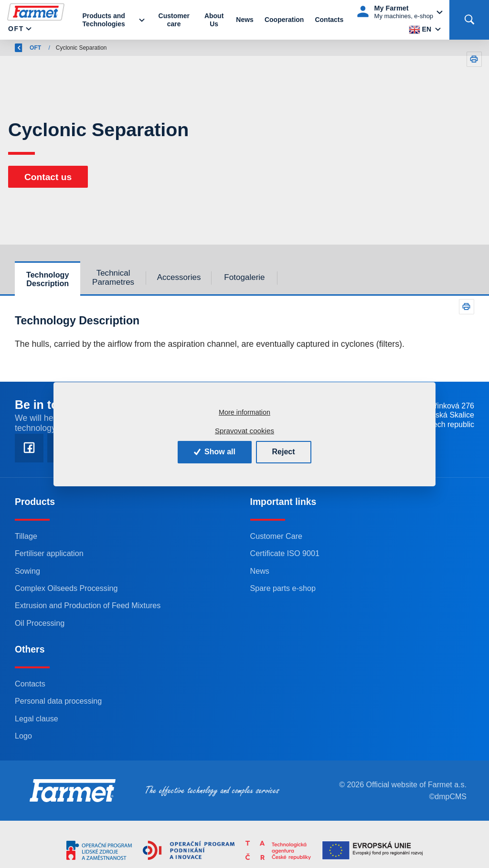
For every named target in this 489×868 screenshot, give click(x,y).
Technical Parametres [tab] (113, 278)
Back (27, 48)
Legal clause (37, 718)
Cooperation (284, 20)
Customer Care (276, 536)
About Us (214, 20)
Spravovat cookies (244, 431)
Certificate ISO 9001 (285, 553)
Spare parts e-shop (283, 588)
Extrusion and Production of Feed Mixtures (88, 605)
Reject (284, 452)
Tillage (26, 536)
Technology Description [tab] (48, 279)
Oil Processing (40, 623)
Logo (23, 736)
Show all (215, 452)
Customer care (174, 20)
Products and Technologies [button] (103, 20)
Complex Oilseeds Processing (66, 588)
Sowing (27, 571)
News (245, 20)
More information (244, 412)
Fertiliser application (49, 553)
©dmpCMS (448, 797)
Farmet (65, 48)
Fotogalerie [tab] (244, 277)
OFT (16, 29)
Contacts (329, 20)
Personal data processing (58, 701)
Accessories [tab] (179, 277)
